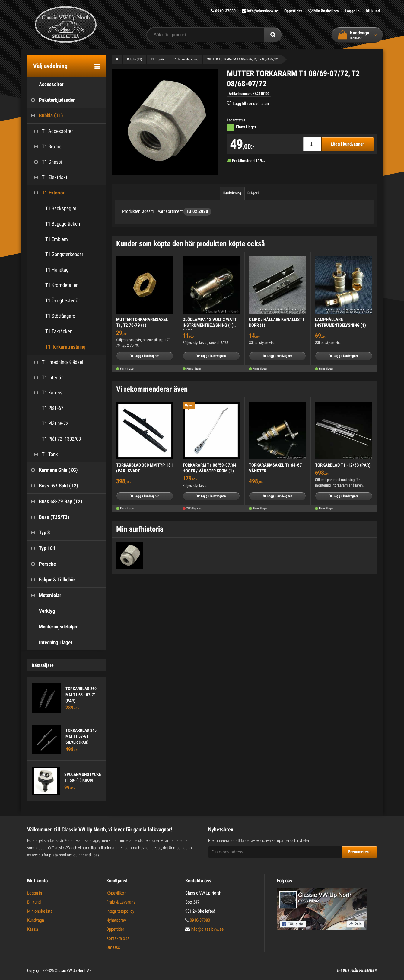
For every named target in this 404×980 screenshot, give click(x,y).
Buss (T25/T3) (48, 517)
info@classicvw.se (260, 11)
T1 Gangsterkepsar (64, 254)
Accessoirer (45, 84)
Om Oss (113, 947)
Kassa (33, 929)
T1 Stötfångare (60, 316)
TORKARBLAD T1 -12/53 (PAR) (343, 465)
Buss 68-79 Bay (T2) (55, 501)
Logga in (352, 11)
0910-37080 (223, 11)
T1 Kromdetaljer (61, 285)
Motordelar (44, 595)
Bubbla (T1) (45, 116)
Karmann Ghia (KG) (52, 470)
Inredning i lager (50, 643)
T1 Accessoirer (51, 131)
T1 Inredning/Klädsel (57, 362)
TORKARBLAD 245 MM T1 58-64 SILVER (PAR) (81, 736)
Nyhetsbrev (116, 920)
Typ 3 (39, 533)
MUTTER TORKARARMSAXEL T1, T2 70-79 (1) (142, 323)
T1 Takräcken (59, 331)
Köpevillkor (116, 893)
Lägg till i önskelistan (251, 104)
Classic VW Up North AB (73, 970)
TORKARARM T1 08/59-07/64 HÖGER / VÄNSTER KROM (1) (210, 468)
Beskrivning (232, 193)
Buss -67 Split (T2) (53, 486)
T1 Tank (44, 454)
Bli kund (373, 11)
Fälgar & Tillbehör (51, 580)
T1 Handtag (57, 270)
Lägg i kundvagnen (348, 144)
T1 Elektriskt (49, 177)
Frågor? (253, 193)
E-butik (343, 971)
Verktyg (41, 611)
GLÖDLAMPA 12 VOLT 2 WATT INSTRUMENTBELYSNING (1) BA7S (210, 325)
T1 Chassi (46, 162)
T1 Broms (46, 147)
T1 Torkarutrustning (65, 347)
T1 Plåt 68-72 (49, 424)
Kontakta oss (118, 938)
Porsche (41, 564)
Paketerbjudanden (51, 100)
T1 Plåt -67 (47, 408)
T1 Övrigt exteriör (63, 300)
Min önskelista (324, 11)
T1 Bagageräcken (63, 224)
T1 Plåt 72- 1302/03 (56, 439)
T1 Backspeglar (61, 208)
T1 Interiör (46, 378)
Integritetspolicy (120, 911)
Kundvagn (36, 920)
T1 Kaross (46, 393)
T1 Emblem (57, 239)
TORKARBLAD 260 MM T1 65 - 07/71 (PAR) (81, 694)
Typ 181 (41, 548)
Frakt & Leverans (121, 902)
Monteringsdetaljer (52, 627)
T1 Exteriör (47, 193)
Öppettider (293, 11)
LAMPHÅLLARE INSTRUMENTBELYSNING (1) (340, 323)
